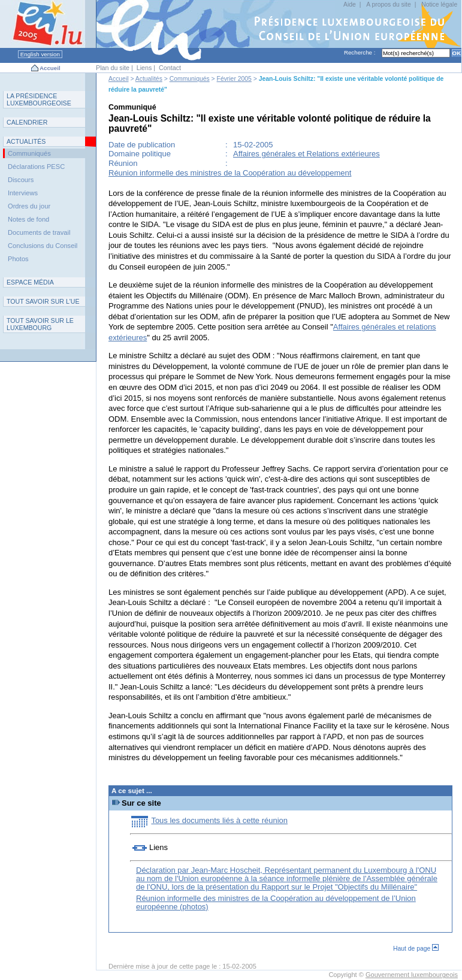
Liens (144, 68)
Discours (21, 180)
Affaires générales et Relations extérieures (307, 154)
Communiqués (190, 79)
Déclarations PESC (36, 167)
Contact (170, 68)
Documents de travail (39, 232)
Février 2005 (234, 79)
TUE (43, 301)
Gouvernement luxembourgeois (412, 975)
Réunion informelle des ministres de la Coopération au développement (230, 173)
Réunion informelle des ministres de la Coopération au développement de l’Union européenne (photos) (276, 902)
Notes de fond (28, 219)
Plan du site (113, 68)
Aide (350, 4)
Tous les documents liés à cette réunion (219, 820)
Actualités (149, 79)
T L (40, 324)
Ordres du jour (29, 206)
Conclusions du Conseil (43, 246)
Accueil (50, 68)
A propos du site (389, 4)
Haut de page (416, 949)
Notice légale (439, 4)
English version (40, 54)
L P (39, 99)
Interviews (23, 193)
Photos (18, 259)
